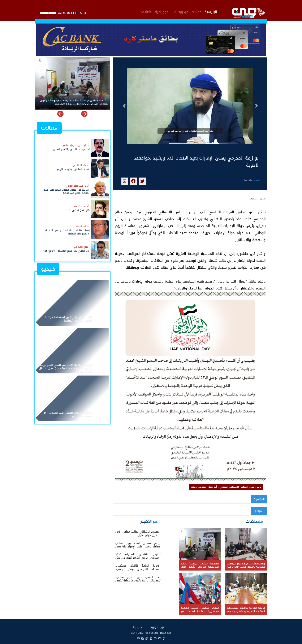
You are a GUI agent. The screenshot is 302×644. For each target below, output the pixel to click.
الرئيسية (211, 11)
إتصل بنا (139, 627)
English (146, 11)
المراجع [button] (259, 511)
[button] (124, 106)
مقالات (196, 11)
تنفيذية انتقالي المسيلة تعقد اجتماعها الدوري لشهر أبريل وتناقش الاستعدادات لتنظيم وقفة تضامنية (74, 102)
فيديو (48, 269)
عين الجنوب (157, 627)
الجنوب (257, 180)
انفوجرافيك (162, 11)
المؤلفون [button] (259, 499)
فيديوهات (181, 11)
